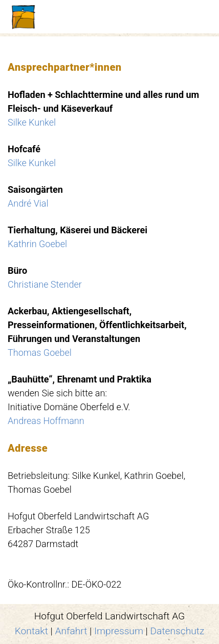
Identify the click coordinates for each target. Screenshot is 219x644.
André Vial (28, 203)
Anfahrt (71, 631)
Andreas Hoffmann (46, 421)
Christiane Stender (45, 284)
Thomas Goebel (40, 353)
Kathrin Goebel (37, 244)
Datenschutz (178, 631)
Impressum (119, 631)
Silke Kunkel (32, 122)
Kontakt (31, 631)
